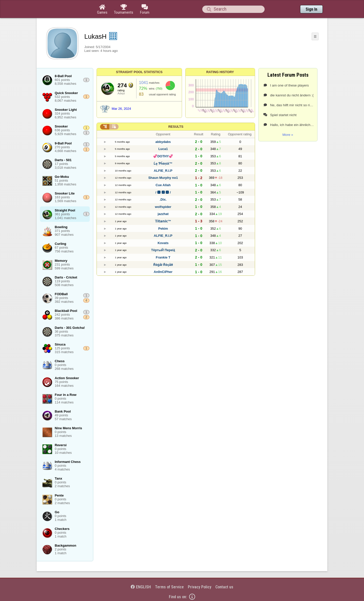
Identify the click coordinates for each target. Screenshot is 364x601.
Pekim (163, 229)
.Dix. (163, 199)
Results (176, 127)
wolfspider (163, 207)
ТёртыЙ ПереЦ (163, 250)
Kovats (163, 243)
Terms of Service (169, 587)
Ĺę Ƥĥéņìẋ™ (163, 164)
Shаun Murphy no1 (163, 178)
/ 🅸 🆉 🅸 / (163, 192)
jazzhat (163, 214)
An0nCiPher (163, 272)
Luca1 (163, 149)
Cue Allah (163, 185)
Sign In (311, 9)
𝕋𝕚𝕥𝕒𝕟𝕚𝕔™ (163, 221)
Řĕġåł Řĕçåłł (163, 265)
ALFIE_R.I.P (163, 171)
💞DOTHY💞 (163, 156)
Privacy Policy (200, 587)
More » (288, 135)
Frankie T (163, 257)
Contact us (224, 587)
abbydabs (163, 142)
